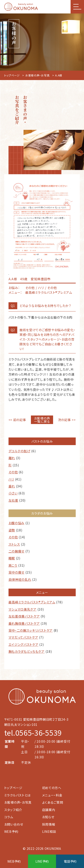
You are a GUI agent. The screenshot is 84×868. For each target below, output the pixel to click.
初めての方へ (52, 788)
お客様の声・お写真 (37, 75)
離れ (12, 458)
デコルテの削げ (19, 451)
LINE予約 (42, 861)
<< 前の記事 (17, 420)
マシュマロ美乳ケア (23, 609)
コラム (9, 817)
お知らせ (48, 817)
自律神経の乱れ (20, 579)
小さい (13, 493)
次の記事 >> (67, 420)
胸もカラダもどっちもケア (27, 651)
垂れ (12, 486)
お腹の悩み (17, 523)
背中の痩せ (17, 572)
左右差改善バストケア (24, 616)
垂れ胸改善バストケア (24, 623)
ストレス (14, 544)
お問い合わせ (14, 824)
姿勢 (12, 530)
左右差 (13, 500)
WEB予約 (11, 831)
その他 (13, 472)
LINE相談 (49, 831)
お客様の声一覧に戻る (42, 420)
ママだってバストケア (23, 637)
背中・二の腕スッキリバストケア (31, 630)
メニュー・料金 (52, 795)
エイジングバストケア (24, 644)
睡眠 (12, 558)
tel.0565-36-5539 (33, 733)
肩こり (13, 565)
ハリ (11, 479)
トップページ (12, 75)
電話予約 (70, 861)
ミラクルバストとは (17, 795)
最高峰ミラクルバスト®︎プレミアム (32, 602)
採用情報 (49, 824)
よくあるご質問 (53, 802)
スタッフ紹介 (13, 810)
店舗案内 (49, 810)
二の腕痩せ (17, 551)
